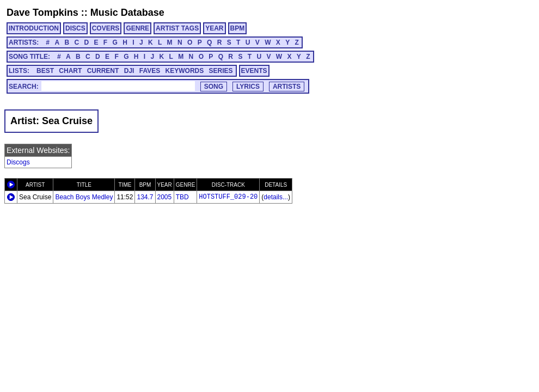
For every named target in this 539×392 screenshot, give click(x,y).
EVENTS (254, 71)
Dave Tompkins (42, 13)
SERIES (221, 71)
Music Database (127, 13)
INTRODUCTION (34, 28)
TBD (182, 197)
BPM (238, 28)
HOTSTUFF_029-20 (228, 197)
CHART (70, 71)
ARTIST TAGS (177, 28)
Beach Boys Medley (84, 197)
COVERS (106, 28)
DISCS (75, 28)
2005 (165, 197)
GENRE (137, 28)
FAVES (150, 71)
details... (276, 197)
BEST (45, 71)
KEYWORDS (185, 71)
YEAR (214, 28)
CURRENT (103, 71)
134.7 (145, 197)
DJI (129, 71)
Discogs (18, 162)
